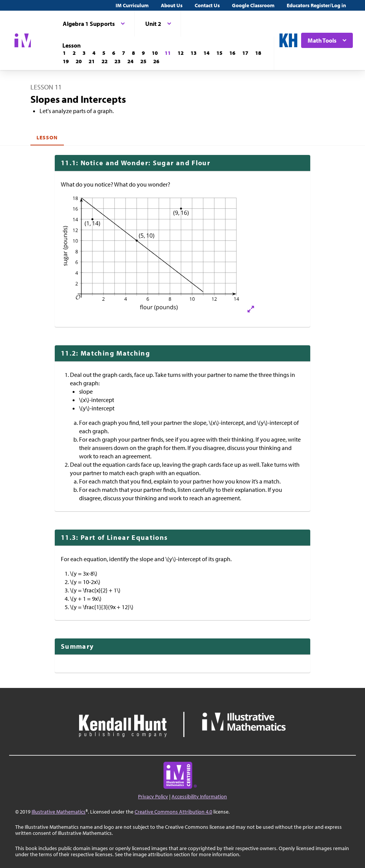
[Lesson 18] (258, 53)
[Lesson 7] (124, 53)
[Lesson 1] (64, 53)
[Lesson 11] (168, 53)
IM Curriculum (132, 5)
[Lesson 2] (74, 53)
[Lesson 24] (130, 61)
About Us (172, 5)
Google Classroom (253, 5)
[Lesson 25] (143, 61)
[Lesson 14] (206, 53)
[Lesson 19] (66, 61)
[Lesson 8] (133, 53)
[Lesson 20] (79, 61)
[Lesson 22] (105, 61)
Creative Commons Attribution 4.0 (173, 812)
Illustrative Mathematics (59, 812)
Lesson (47, 137)
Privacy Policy (153, 796)
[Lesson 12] (181, 53)
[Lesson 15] (219, 53)
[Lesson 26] (156, 61)
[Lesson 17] (245, 53)
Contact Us (207, 5)
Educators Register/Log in (316, 5)
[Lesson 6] (114, 53)
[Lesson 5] (104, 53)
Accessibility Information (199, 796)
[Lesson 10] (155, 53)
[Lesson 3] (84, 53)
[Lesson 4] (94, 53)
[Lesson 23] (117, 61)
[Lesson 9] (143, 53)
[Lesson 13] (194, 53)
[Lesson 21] (92, 61)
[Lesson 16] (232, 53)
